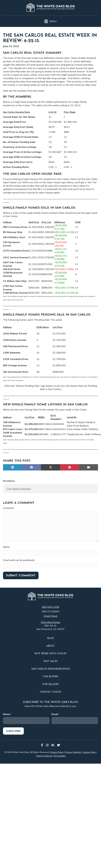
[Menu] (50, 21)
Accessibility (60, 755)
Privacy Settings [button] (73, 751)
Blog (51, 638)
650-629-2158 (51, 607)
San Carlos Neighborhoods (51, 669)
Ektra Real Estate (51, 622)
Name (6, 547)
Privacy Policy (57, 751)
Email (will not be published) (19, 560)
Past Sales (50, 661)
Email (55, 714)
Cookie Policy (89, 751)
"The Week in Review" (19, 489)
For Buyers (51, 677)
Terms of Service (44, 755)
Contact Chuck (50, 692)
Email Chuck (50, 616)
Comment (8, 508)
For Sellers (51, 684)
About (51, 646)
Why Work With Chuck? (50, 654)
